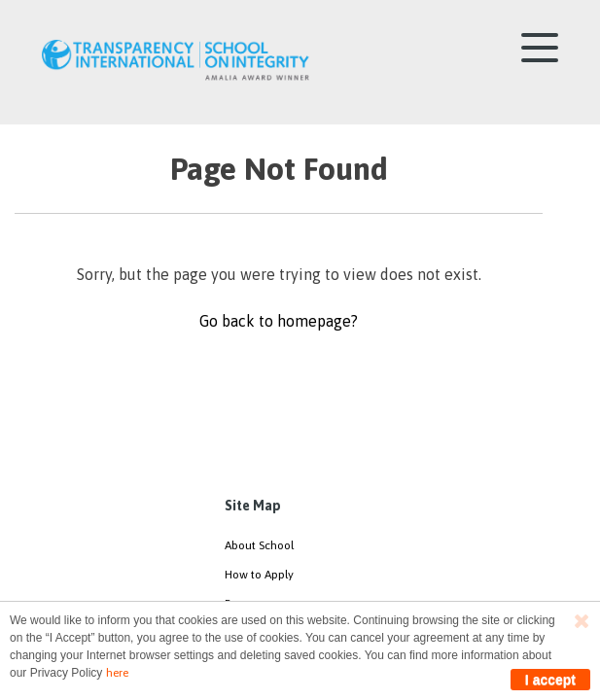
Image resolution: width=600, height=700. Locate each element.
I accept (550, 680)
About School (259, 545)
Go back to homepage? (279, 321)
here (117, 673)
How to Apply (259, 575)
